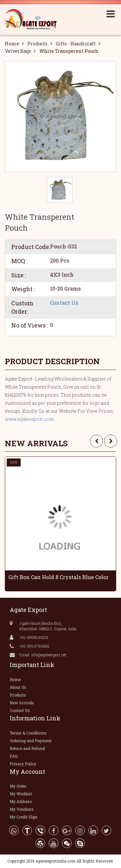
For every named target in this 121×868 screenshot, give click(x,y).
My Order (18, 786)
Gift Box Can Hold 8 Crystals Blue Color (58, 577)
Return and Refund (27, 748)
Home (12, 44)
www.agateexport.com (29, 419)
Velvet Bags (18, 51)
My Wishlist (21, 794)
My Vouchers (22, 809)
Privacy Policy (23, 764)
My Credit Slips (24, 817)
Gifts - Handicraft (76, 44)
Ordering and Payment (31, 741)
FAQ (14, 756)
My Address (21, 801)
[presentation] (96, 441)
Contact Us (64, 303)
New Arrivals (22, 703)
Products (37, 44)
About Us (18, 687)
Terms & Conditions (28, 733)
